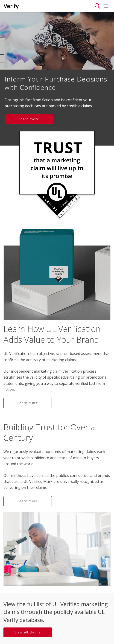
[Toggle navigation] (97, 6)
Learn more (29, 119)
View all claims (28, 632)
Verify (11, 6)
